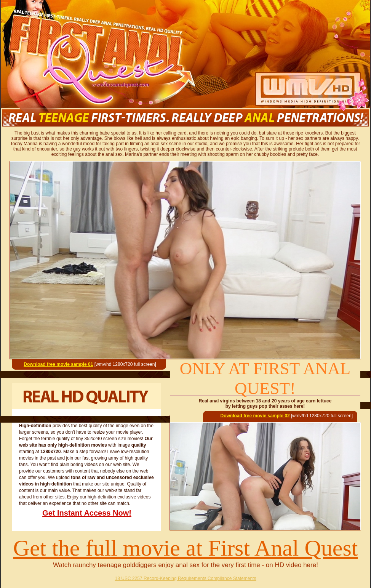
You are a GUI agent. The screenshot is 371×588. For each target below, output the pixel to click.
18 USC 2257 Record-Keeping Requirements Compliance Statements (186, 578)
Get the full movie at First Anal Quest (186, 548)
